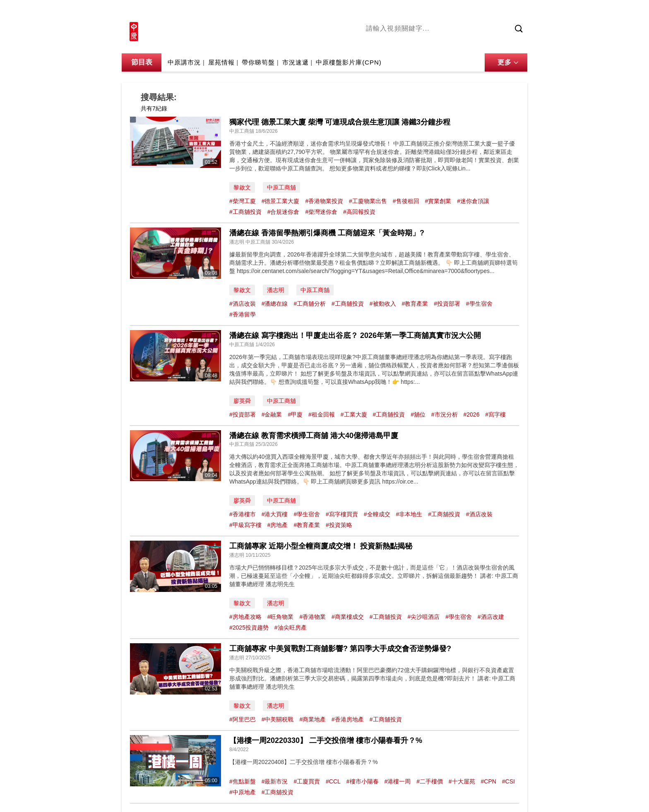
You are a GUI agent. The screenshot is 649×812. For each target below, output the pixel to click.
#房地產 (278, 525)
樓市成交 (516, 11)
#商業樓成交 (348, 617)
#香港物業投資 (324, 201)
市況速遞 (296, 62)
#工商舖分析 (310, 304)
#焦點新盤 (243, 781)
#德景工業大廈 (281, 201)
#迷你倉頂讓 (473, 201)
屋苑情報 (221, 62)
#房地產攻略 (245, 617)
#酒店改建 (491, 617)
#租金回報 (322, 414)
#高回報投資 (359, 212)
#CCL (333, 781)
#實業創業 (438, 201)
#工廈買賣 (307, 781)
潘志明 (276, 290)
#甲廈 (295, 414)
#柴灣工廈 (243, 201)
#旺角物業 (281, 617)
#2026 (472, 414)
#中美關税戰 (278, 719)
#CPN (489, 781)
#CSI (508, 781)
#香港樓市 (243, 514)
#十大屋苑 (462, 781)
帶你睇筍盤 (258, 62)
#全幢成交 (377, 514)
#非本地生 (409, 514)
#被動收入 (383, 304)
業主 (486, 43)
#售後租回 (406, 201)
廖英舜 (242, 401)
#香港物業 (312, 617)
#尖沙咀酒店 (423, 617)
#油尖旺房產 (291, 628)
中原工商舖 (281, 187)
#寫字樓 (495, 414)
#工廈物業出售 (368, 201)
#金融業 (272, 414)
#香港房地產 (348, 719)
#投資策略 (339, 525)
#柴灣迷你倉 (321, 212)
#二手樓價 (430, 781)
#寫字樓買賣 (342, 514)
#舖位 (418, 414)
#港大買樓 (275, 514)
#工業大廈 (354, 414)
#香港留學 (243, 314)
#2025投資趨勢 (249, 628)
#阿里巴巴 (243, 719)
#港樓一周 (397, 781)
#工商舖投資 (245, 212)
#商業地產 (312, 719)
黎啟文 (242, 187)
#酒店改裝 (243, 304)
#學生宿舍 (479, 304)
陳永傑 (404, 43)
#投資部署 (447, 304)
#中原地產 (243, 792)
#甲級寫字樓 (245, 525)
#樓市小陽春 (363, 781)
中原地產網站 (444, 11)
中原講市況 (459, 43)
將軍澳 (428, 43)
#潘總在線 (275, 304)
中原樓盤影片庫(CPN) (349, 62)
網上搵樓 (483, 11)
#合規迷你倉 (284, 212)
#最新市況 (275, 781)
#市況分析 (445, 414)
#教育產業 (415, 304)
